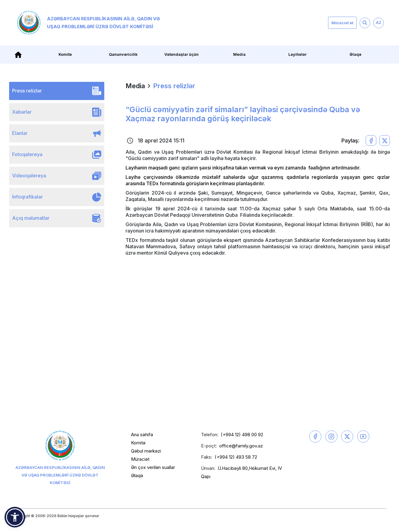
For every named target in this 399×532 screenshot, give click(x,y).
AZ (379, 22)
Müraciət (140, 459)
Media (239, 54)
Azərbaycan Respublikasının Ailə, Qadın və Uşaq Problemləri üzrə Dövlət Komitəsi (88, 23)
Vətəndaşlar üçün (181, 54)
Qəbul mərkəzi (146, 451)
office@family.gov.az (241, 446)
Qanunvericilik (123, 54)
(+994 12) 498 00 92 (242, 435)
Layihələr (297, 54)
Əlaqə (355, 54)
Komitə (65, 54)
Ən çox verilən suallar (153, 467)
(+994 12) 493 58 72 (236, 457)
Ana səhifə (142, 435)
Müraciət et (342, 23)
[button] (15, 517)
